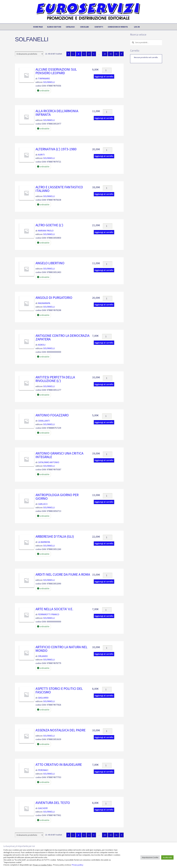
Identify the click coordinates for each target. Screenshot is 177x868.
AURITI (41, 155)
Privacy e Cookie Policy (42, 865)
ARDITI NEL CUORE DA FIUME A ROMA (63, 574)
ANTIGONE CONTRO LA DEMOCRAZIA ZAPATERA (63, 337)
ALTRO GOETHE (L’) (49, 225)
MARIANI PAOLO (46, 231)
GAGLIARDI (43, 698)
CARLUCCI (43, 504)
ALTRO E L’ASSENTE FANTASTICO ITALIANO (59, 189)
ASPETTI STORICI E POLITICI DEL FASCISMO (59, 690)
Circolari (84, 27)
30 (111, 54)
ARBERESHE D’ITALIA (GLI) (55, 536)
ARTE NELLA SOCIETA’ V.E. (54, 609)
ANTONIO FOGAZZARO (52, 415)
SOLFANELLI (49, 82)
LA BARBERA (44, 542)
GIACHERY (43, 808)
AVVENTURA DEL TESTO (53, 803)
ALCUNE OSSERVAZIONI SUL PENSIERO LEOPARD (56, 71)
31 (116, 54)
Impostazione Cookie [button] (150, 857)
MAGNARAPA (44, 303)
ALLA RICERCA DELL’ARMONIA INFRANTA (57, 113)
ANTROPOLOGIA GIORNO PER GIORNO (57, 497)
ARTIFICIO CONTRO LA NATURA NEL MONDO (61, 649)
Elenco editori (54, 27)
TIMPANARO (44, 78)
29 (105, 54)
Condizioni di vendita (118, 27)
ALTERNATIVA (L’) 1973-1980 (56, 149)
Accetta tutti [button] (167, 857)
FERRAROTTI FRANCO (49, 614)
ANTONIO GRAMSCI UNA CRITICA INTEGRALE (59, 455)
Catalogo (70, 27)
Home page (38, 27)
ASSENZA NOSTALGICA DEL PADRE (61, 730)
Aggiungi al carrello (104, 76)
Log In (137, 27)
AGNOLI (42, 345)
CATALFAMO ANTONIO (49, 462)
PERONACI (43, 770)
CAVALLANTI (44, 421)
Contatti (99, 27)
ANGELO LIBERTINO (50, 263)
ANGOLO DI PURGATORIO (54, 298)
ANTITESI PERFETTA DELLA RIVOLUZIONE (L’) (55, 379)
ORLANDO (43, 656)
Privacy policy (77, 865)
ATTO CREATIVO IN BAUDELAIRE (59, 765)
